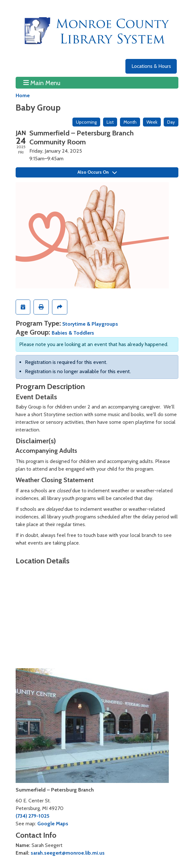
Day (171, 122)
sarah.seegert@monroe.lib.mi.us (68, 853)
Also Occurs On (97, 172)
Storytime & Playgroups (90, 324)
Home (23, 95)
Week (152, 122)
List (110, 122)
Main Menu (42, 83)
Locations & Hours (151, 66)
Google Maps (53, 824)
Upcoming (86, 122)
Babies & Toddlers (73, 333)
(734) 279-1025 (33, 816)
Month (130, 122)
